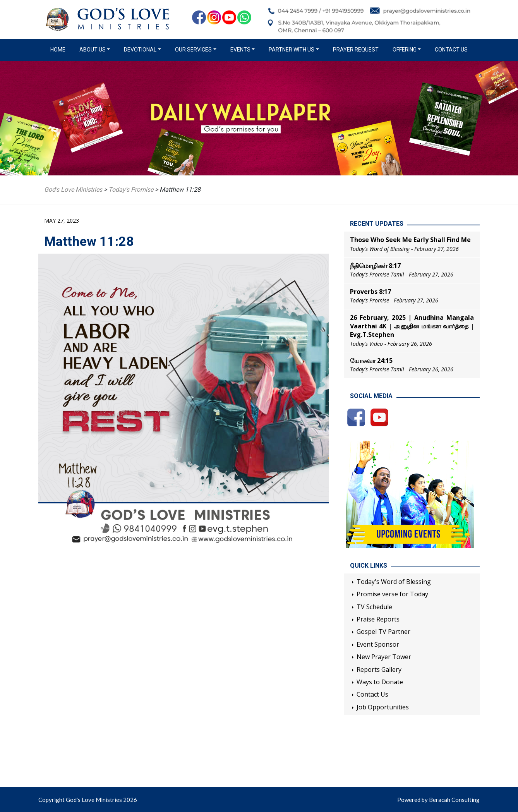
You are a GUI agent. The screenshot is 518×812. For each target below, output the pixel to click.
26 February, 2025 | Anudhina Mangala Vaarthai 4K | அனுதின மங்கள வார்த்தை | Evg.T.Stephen (412, 326)
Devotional (140, 50)
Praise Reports (378, 619)
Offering (405, 50)
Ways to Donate (380, 682)
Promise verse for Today (392, 594)
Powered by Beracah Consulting (438, 800)
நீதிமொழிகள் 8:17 (375, 266)
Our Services (193, 50)
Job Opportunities (383, 707)
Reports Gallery (379, 670)
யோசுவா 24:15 (371, 361)
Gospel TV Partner (383, 632)
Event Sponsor (378, 644)
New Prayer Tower (384, 657)
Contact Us (451, 50)
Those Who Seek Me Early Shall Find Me (410, 240)
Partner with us (292, 50)
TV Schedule (374, 607)
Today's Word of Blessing (394, 582)
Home (59, 49)
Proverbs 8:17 (370, 292)
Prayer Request (356, 50)
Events (240, 50)
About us (93, 50)
